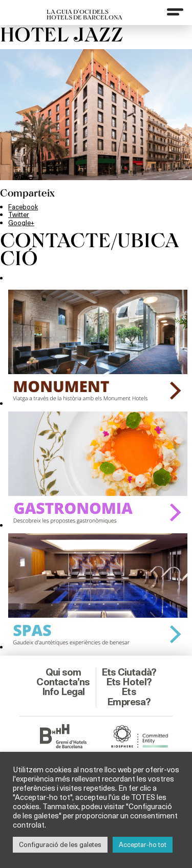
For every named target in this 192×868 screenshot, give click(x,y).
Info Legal (63, 691)
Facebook (23, 207)
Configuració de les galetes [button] (60, 844)
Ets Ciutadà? (129, 672)
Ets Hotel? (129, 682)
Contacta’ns (63, 682)
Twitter (19, 214)
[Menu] (175, 12)
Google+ (21, 223)
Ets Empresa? (129, 696)
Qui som (63, 672)
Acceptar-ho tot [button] (143, 844)
